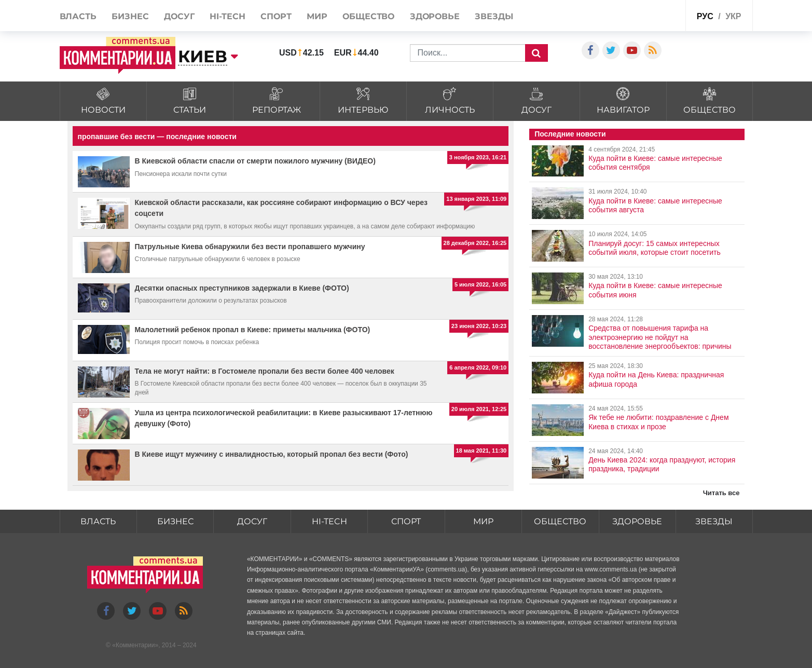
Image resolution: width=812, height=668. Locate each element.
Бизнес (130, 16)
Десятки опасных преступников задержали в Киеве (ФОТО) (242, 288)
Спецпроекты (652, 15)
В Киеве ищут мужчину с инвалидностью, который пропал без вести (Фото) (272, 454)
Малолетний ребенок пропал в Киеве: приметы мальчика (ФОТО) (253, 330)
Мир (317, 16)
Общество (368, 16)
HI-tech (227, 16)
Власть (78, 16)
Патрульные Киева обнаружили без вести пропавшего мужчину (250, 247)
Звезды (494, 16)
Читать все (721, 493)
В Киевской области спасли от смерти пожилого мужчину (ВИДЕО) (255, 161)
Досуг (179, 16)
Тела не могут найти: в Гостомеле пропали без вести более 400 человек (265, 371)
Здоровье (435, 16)
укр (733, 16)
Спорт (276, 16)
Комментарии (135, 645)
